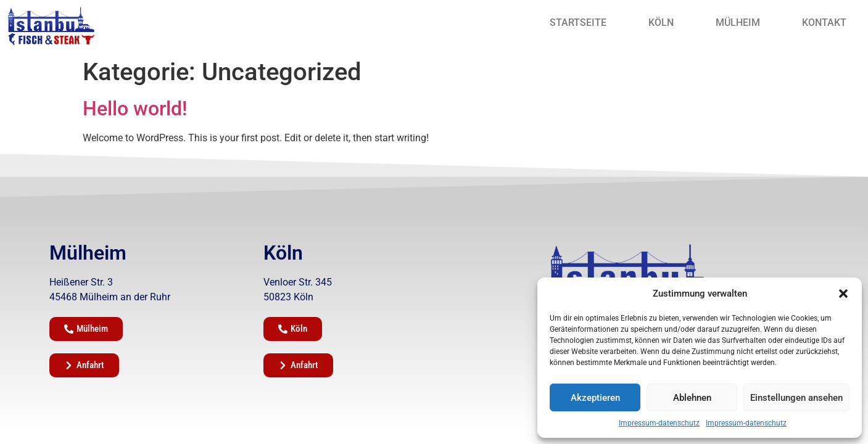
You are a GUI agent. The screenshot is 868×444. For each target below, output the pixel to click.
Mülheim (738, 23)
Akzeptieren (595, 398)
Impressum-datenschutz (659, 423)
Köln (661, 23)
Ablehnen (692, 398)
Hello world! (135, 109)
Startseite (578, 23)
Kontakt (824, 23)
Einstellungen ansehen (796, 398)
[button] (843, 294)
